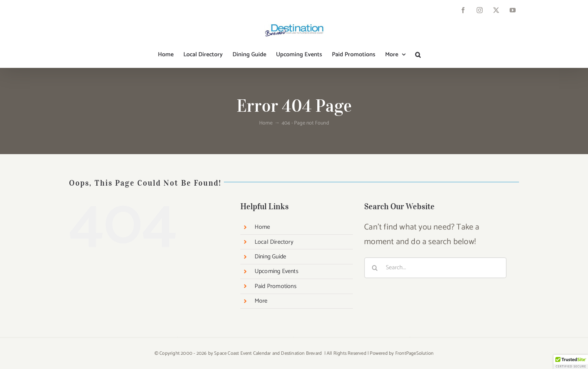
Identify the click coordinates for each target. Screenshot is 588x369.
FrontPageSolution (414, 353)
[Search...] (435, 268)
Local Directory (274, 242)
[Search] (375, 268)
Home (262, 227)
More (261, 301)
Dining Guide (270, 257)
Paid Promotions (276, 286)
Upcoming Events (277, 271)
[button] (418, 55)
